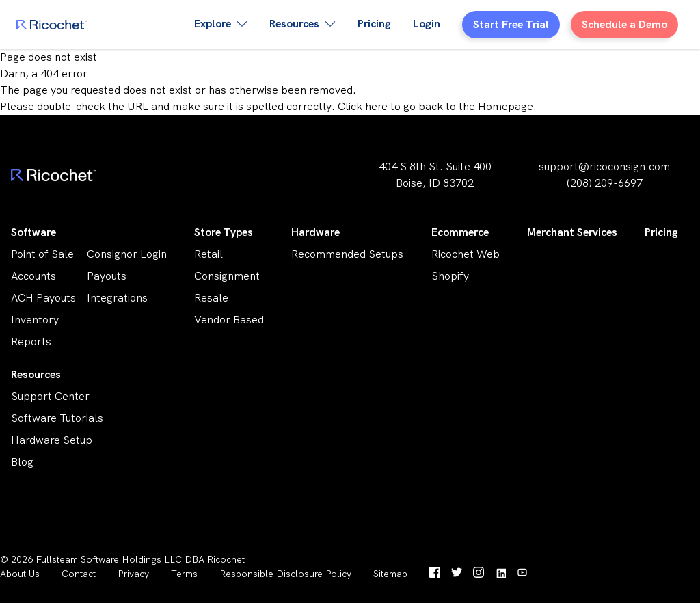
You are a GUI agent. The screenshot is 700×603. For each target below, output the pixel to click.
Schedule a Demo (624, 24)
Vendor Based (229, 320)
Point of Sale (42, 254)
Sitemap (390, 574)
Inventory (35, 320)
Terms (184, 574)
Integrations (117, 298)
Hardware (315, 232)
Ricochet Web (466, 254)
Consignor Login (127, 254)
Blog (22, 462)
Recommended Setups (347, 254)
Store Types (224, 232)
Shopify (450, 276)
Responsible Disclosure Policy (285, 574)
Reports (31, 341)
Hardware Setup (52, 440)
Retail (208, 254)
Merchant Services (572, 232)
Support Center (50, 396)
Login (427, 24)
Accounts (33, 276)
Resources (36, 374)
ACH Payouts (43, 298)
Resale (211, 298)
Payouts (107, 276)
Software (33, 232)
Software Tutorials (57, 418)
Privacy (133, 574)
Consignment (227, 276)
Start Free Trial (511, 24)
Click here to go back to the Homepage (435, 106)
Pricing (374, 24)
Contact (79, 574)
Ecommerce (460, 232)
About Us (20, 574)
